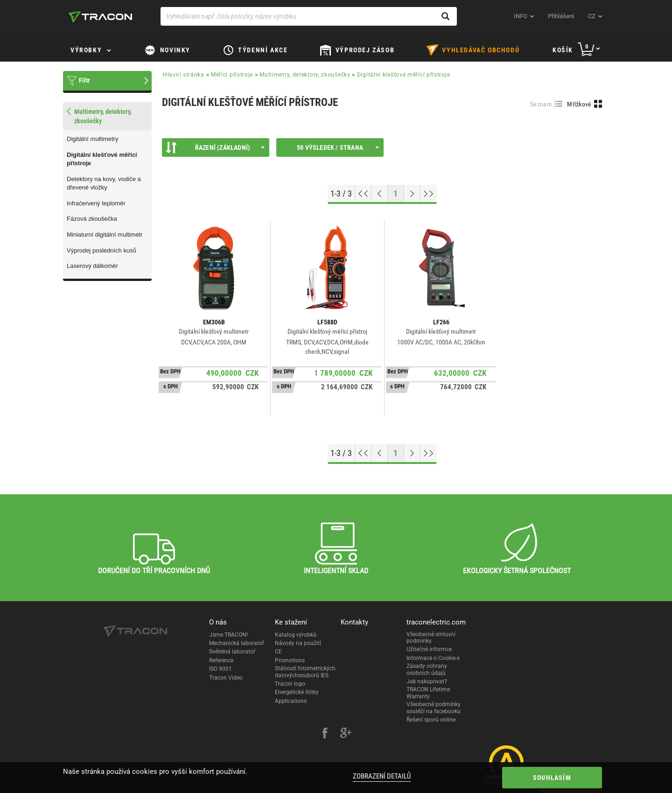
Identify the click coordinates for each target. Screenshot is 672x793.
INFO (521, 16)
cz (592, 16)
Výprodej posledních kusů (101, 250)
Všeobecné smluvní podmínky (431, 638)
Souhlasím (552, 778)
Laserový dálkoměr (92, 266)
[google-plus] (346, 734)
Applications (291, 701)
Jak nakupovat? (427, 681)
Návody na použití (298, 643)
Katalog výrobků (296, 635)
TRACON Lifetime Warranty (428, 693)
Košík (563, 50)
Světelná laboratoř (232, 652)
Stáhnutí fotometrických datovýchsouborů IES (305, 672)
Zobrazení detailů (382, 776)
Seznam (541, 104)
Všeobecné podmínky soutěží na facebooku (434, 708)
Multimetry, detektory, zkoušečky (305, 75)
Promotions (290, 660)
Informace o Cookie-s (433, 658)
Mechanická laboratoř (237, 643)
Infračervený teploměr (96, 203)
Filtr (84, 80)
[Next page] (412, 194)
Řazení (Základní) (215, 147)
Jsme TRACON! (228, 635)
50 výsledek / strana (338, 147)
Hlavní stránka (184, 75)
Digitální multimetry (93, 139)
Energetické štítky (297, 692)
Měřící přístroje (232, 75)
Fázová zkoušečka (92, 219)
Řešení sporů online (431, 720)
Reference (221, 660)
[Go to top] (363, 194)
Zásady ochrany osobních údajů (427, 669)
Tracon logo (290, 684)
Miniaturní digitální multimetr (105, 235)
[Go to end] (429, 194)
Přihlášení (561, 16)
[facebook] (325, 734)
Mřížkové (579, 104)
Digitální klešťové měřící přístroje (102, 159)
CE (278, 652)
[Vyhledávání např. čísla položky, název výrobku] (309, 16)
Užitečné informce (429, 649)
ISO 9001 (220, 669)
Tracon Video (226, 678)
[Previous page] (380, 194)
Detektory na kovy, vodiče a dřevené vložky (104, 183)
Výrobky (86, 50)
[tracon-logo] (100, 17)
